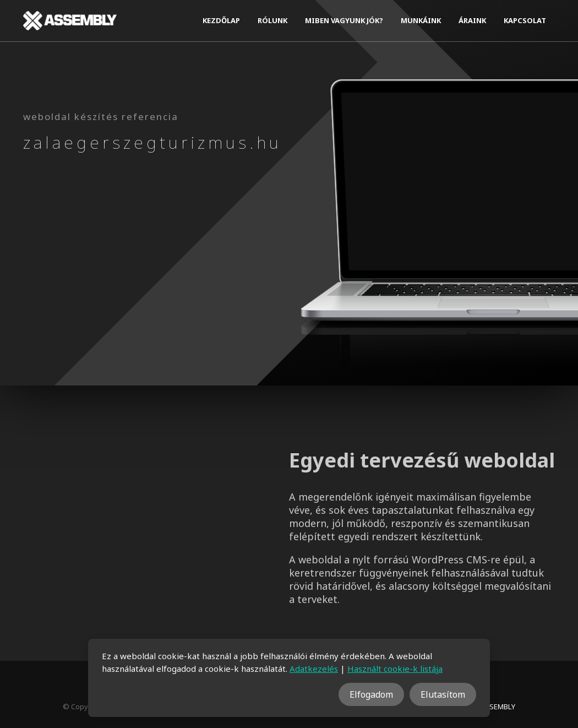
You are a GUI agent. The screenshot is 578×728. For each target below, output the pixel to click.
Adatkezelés (314, 669)
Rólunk (272, 20)
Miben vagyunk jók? (344, 20)
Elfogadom (371, 694)
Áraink (472, 20)
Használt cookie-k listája (395, 669)
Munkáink (421, 20)
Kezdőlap (221, 20)
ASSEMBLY (498, 707)
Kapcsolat (525, 20)
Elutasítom (443, 694)
